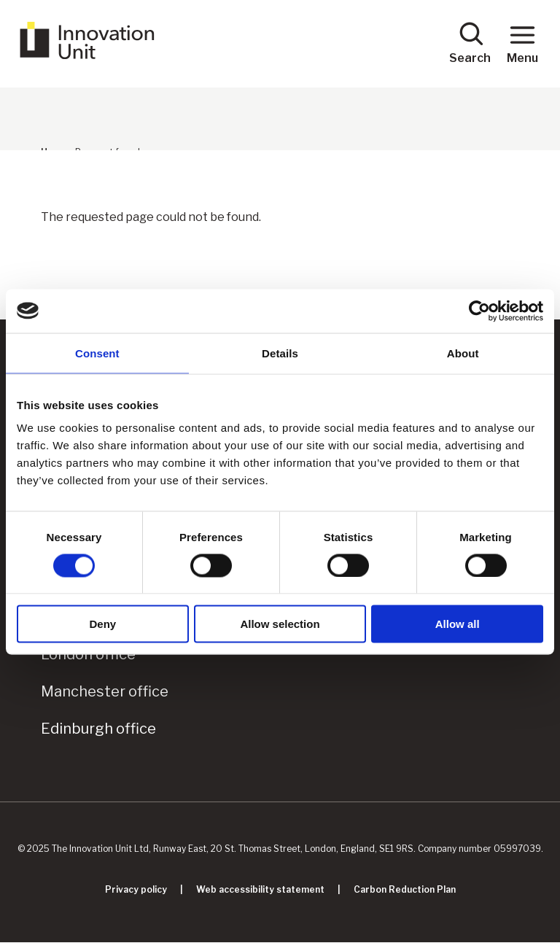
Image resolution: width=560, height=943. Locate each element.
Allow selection (280, 624)
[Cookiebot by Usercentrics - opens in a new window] (479, 311)
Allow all (458, 624)
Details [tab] (280, 353)
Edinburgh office (98, 729)
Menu (522, 43)
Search (470, 43)
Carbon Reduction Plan (405, 889)
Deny (102, 624)
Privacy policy (136, 889)
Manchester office (105, 691)
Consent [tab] (97, 353)
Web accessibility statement (260, 889)
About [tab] (463, 353)
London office (88, 654)
